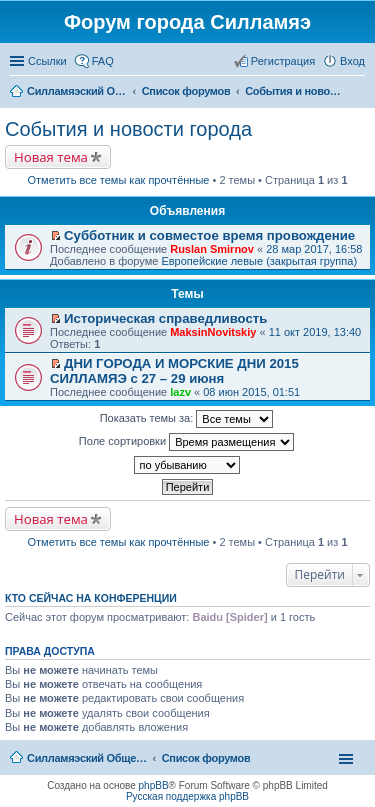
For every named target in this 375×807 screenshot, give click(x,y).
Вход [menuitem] (352, 61)
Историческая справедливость (165, 318)
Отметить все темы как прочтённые (119, 180)
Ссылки (47, 61)
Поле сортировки (186, 442)
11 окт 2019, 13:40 (315, 332)
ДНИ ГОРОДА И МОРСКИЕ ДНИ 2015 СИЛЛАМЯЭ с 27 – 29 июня (174, 371)
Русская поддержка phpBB (187, 796)
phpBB (154, 785)
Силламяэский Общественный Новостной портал (87, 758)
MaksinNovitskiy (213, 332)
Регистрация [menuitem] (283, 61)
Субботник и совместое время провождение (209, 235)
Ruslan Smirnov (212, 249)
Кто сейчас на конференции (91, 598)
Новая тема (51, 157)
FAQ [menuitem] (103, 61)
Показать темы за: (187, 419)
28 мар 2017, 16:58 (314, 249)
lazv (180, 392)
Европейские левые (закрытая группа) (259, 261)
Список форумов (206, 758)
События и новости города (128, 129)
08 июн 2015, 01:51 (251, 392)
